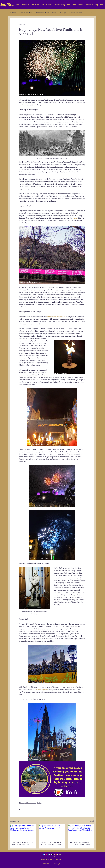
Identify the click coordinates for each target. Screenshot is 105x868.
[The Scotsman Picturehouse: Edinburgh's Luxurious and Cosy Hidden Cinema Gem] (52, 832)
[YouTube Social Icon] (57, 855)
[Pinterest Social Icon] (55, 855)
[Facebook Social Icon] (49, 855)
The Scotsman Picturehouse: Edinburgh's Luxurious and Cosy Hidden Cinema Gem (51, 843)
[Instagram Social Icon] (46, 855)
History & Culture (76, 13)
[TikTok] (52, 855)
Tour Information (26, 13)
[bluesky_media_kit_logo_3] (44, 855)
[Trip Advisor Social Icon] (60, 855)
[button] (92, 13)
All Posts (13, 13)
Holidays (63, 13)
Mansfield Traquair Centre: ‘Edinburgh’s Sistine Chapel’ (80, 843)
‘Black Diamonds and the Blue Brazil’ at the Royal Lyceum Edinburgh (23, 843)
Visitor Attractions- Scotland (46, 13)
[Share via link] (20, 809)
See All (92, 821)
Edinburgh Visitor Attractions (28, 803)
